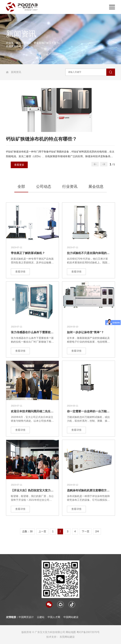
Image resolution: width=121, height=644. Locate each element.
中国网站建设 (71, 617)
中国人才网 (54, 617)
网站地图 (71, 632)
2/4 (97, 531)
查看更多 (19, 165)
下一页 (86, 531)
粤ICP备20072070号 (88, 632)
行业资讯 (70, 186)
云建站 (41, 617)
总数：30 (27, 531)
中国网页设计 (26, 617)
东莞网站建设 (67, 637)
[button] (104, 164)
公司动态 (44, 186)
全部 (21, 186)
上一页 (42, 531)
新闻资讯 (16, 72)
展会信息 (96, 186)
